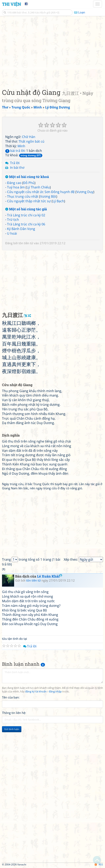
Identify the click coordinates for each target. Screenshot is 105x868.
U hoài (12, 233)
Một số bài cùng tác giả (26, 209)
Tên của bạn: (11, 697)
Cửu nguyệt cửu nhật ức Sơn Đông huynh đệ (41, 192)
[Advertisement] (52, 51)
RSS (99, 864)
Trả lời (15, 163)
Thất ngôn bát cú (31, 141)
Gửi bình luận (12, 729)
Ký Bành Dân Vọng (21, 229)
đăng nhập (55, 692)
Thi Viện (11, 4)
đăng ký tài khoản (36, 692)
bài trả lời (15, 151)
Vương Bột (48, 196)
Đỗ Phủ (29, 183)
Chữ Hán (29, 137)
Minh (21, 146)
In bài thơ (17, 168)
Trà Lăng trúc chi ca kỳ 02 (26, 215)
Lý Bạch (58, 201)
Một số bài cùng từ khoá (27, 177)
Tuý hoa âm (16, 187)
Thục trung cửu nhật (23, 196)
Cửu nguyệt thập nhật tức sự (29, 201)
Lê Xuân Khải (50, 576)
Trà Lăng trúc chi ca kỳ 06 (26, 224)
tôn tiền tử (26, 243)
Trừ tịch (13, 220)
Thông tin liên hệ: (14, 713)
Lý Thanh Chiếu (38, 187)
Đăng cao (14, 183)
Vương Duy (85, 192)
